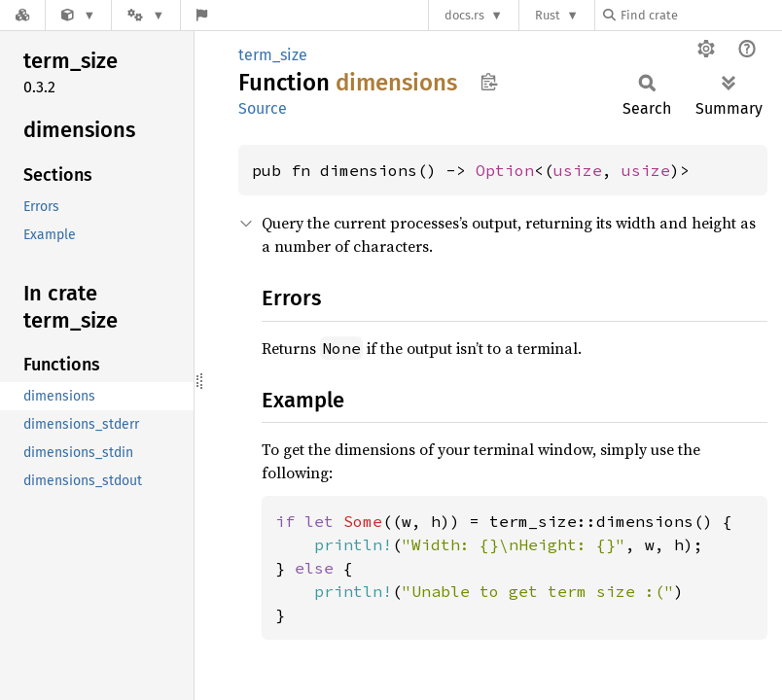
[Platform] (146, 15)
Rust (548, 15)
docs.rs (464, 15)
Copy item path (489, 82)
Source (263, 108)
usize (578, 170)
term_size (273, 55)
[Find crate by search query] (700, 15)
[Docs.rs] (22, 15)
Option (505, 170)
